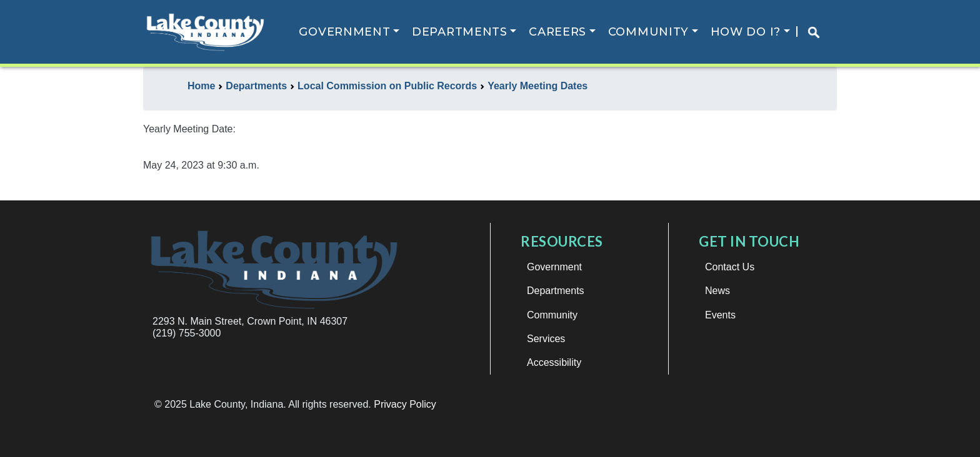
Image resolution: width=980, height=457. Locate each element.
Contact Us (730, 267)
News (717, 291)
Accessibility (554, 362)
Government (344, 32)
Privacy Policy (405, 404)
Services (546, 339)
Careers (557, 32)
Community (648, 32)
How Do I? (746, 32)
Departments (460, 32)
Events (720, 315)
